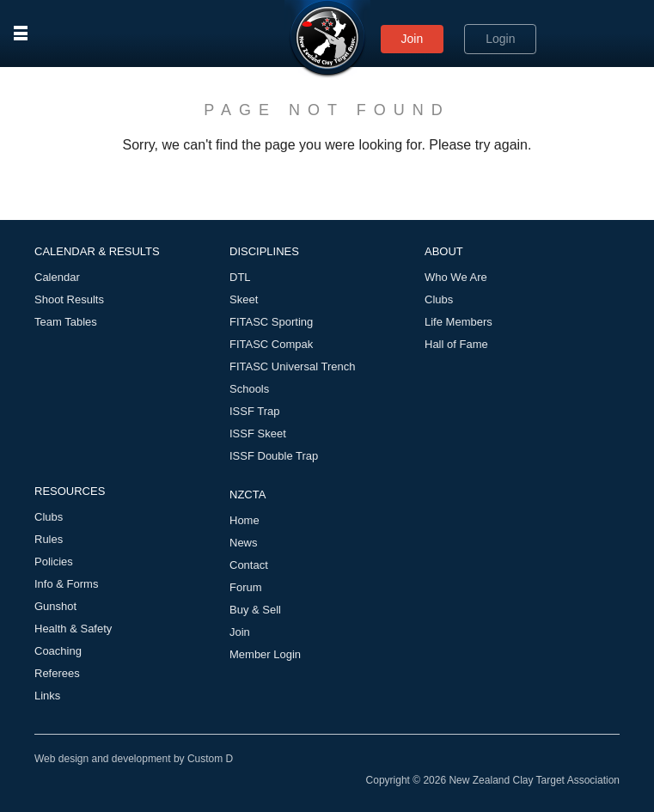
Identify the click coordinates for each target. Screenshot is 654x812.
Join (413, 39)
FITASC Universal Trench (292, 366)
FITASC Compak (271, 344)
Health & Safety (73, 629)
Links (47, 696)
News (244, 543)
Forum (246, 587)
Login (500, 39)
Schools (249, 389)
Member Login (265, 654)
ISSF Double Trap (274, 456)
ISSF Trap (255, 411)
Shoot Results (69, 299)
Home (244, 520)
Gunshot (55, 606)
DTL (240, 277)
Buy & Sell (255, 610)
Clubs (439, 299)
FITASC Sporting (271, 322)
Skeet (244, 299)
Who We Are (456, 277)
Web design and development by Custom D (134, 759)
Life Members (458, 322)
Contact (249, 565)
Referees (57, 673)
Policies (54, 562)
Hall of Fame (456, 344)
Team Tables (66, 322)
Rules (49, 539)
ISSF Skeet (258, 433)
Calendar (57, 277)
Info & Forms (66, 584)
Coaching (58, 651)
